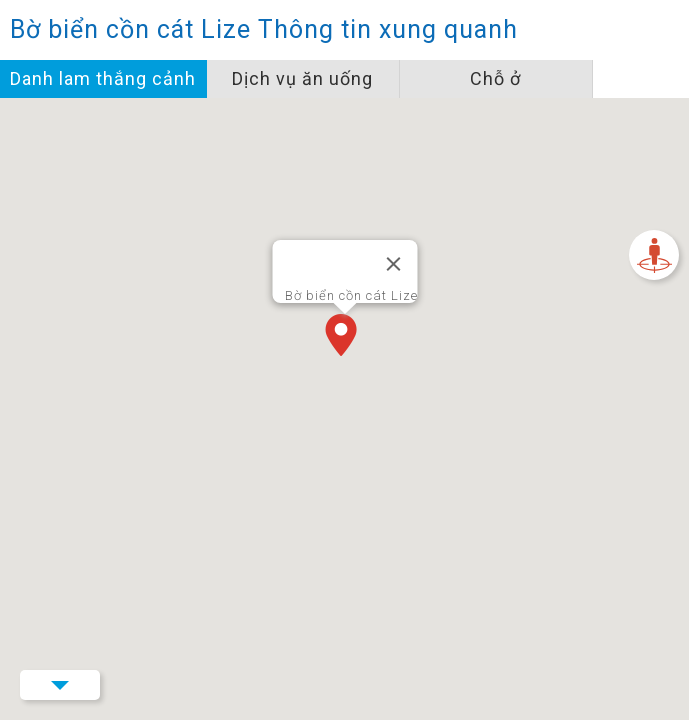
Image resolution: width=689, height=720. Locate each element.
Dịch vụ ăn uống (302, 78)
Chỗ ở (495, 78)
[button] (345, 337)
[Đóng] (393, 264)
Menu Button (60, 685)
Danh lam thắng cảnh (103, 78)
